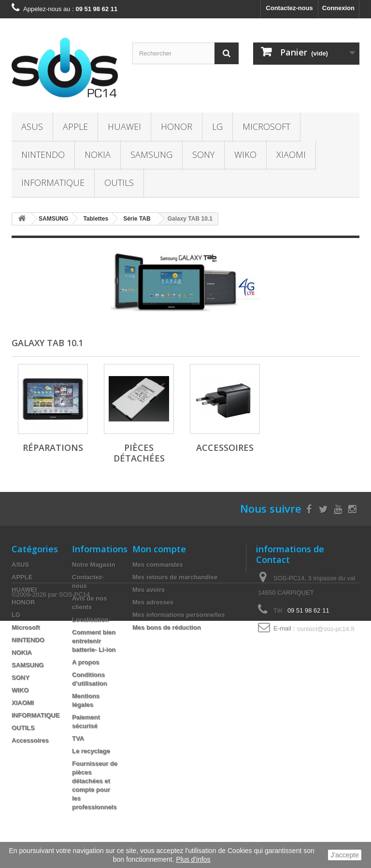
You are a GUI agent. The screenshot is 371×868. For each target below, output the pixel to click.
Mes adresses (153, 602)
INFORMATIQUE (53, 182)
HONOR (177, 126)
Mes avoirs (149, 590)
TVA (78, 738)
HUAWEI (124, 126)
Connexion (338, 8)
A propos (86, 662)
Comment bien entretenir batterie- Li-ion (94, 641)
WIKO (245, 154)
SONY (203, 154)
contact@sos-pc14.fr (325, 628)
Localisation (90, 620)
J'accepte (345, 855)
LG (217, 126)
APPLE (75, 126)
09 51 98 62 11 (308, 610)
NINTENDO (43, 154)
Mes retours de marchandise (175, 577)
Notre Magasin (94, 565)
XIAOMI (291, 154)
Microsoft (266, 126)
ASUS (32, 126)
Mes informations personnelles (178, 615)
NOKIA (98, 154)
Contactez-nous (289, 8)
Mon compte (159, 549)
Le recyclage (91, 751)
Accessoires (225, 448)
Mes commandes (158, 565)
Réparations (53, 448)
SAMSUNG (151, 154)
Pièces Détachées (139, 453)
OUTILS (119, 182)
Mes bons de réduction (167, 627)
